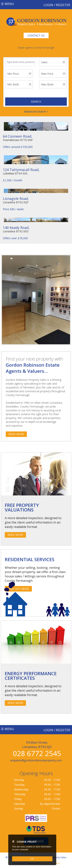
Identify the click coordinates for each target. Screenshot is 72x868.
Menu (9, 4)
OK (32, 859)
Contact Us (36, 35)
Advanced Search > (36, 111)
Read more (17, 853)
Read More (16, 434)
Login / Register (57, 5)
